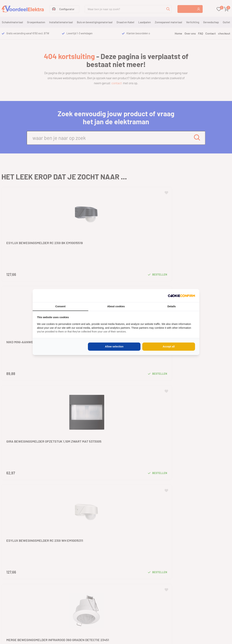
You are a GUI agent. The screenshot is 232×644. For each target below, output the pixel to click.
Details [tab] (172, 306)
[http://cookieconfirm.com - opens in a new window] (181, 296)
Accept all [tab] (169, 347)
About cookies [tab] (116, 306)
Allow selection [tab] (114, 347)
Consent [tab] (60, 306)
